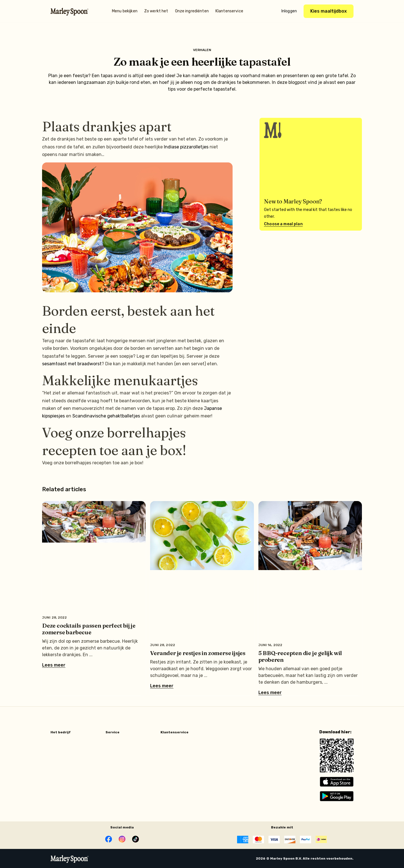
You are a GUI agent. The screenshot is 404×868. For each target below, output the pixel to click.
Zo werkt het (156, 11)
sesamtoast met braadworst (72, 364)
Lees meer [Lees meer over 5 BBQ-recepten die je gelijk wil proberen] (270, 693)
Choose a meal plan (283, 224)
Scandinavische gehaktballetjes (106, 416)
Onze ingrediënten (192, 11)
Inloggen (289, 11)
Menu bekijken (125, 11)
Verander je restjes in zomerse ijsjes (198, 653)
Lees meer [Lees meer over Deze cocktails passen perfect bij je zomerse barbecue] (54, 665)
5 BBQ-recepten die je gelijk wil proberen (300, 656)
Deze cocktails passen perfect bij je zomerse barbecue (89, 629)
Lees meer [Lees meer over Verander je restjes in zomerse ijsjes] (162, 686)
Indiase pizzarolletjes (186, 147)
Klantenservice (229, 11)
